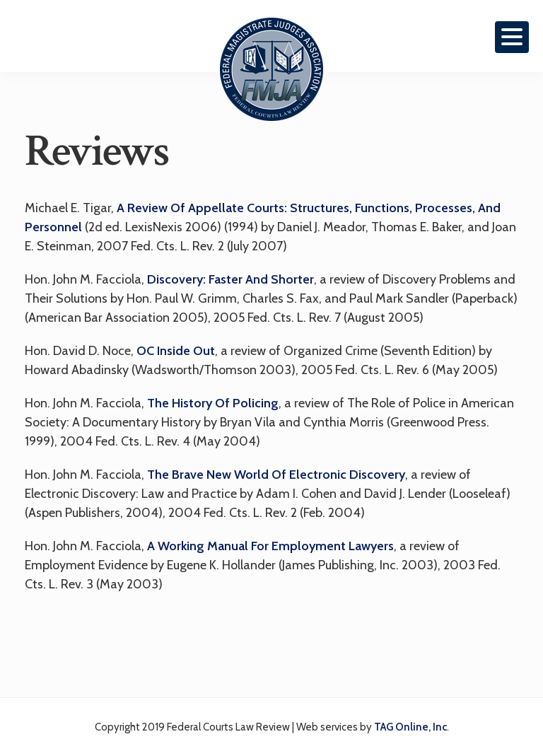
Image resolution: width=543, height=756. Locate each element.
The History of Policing (213, 403)
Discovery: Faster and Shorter (230, 279)
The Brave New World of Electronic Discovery (276, 475)
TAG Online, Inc (410, 727)
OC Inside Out (176, 351)
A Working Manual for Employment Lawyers (270, 546)
